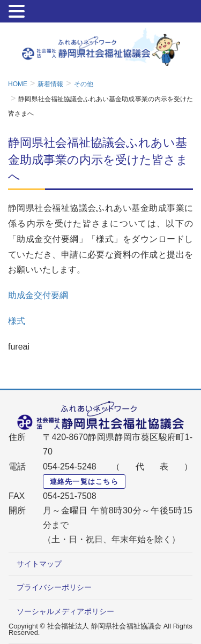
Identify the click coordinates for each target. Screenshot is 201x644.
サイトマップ (39, 564)
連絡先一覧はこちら (84, 482)
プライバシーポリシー (54, 587)
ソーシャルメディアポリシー (65, 611)
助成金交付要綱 (38, 295)
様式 (17, 321)
